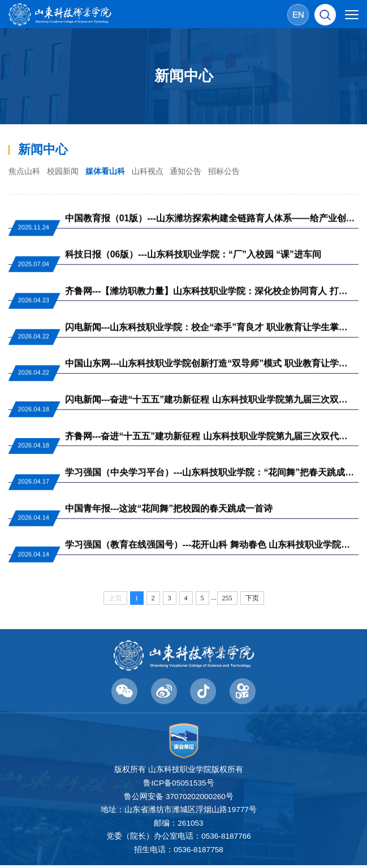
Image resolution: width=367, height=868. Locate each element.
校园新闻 (67, 171)
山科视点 (157, 171)
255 (227, 601)
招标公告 (240, 171)
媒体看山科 (112, 171)
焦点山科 (25, 171)
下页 (252, 601)
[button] (325, 14)
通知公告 (198, 171)
